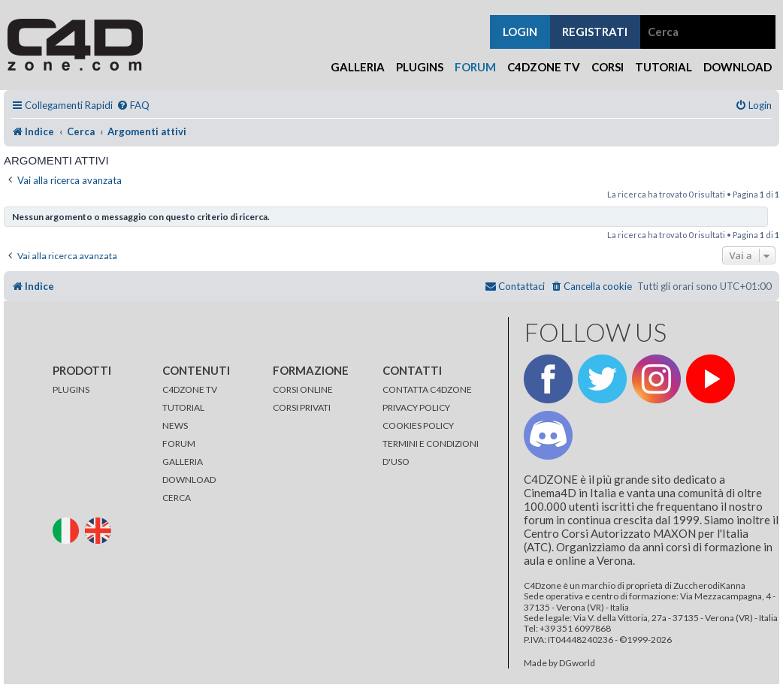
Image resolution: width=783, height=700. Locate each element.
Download (738, 67)
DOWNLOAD (189, 480)
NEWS (175, 425)
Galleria (358, 67)
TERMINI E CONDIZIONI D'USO (431, 453)
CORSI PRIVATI (302, 407)
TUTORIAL (183, 407)
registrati (595, 32)
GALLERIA (183, 462)
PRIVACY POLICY (416, 407)
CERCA (177, 498)
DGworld (577, 663)
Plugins (420, 67)
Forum (475, 67)
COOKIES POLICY (418, 425)
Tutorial (664, 67)
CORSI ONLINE (303, 389)
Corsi (608, 67)
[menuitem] (133, 106)
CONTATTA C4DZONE (427, 389)
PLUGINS (71, 389)
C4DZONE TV (190, 389)
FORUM (179, 444)
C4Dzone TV (544, 67)
